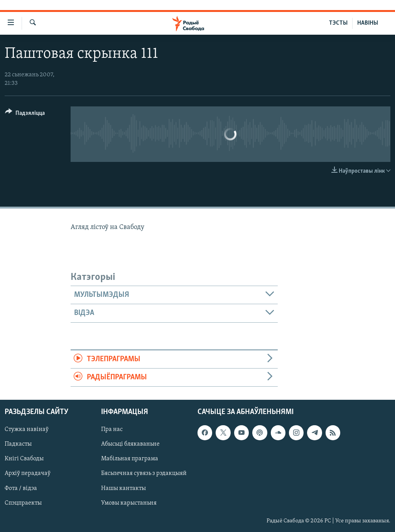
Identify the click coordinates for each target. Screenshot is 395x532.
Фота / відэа (21, 488)
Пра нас (112, 430)
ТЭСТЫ (338, 23)
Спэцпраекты (23, 503)
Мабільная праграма (130, 459)
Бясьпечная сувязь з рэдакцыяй (144, 474)
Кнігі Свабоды (24, 459)
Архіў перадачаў (28, 474)
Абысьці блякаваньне (130, 444)
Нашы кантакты (123, 488)
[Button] (25, 114)
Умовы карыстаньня (129, 503)
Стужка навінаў (27, 430)
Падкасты (18, 444)
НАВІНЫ (368, 23)
